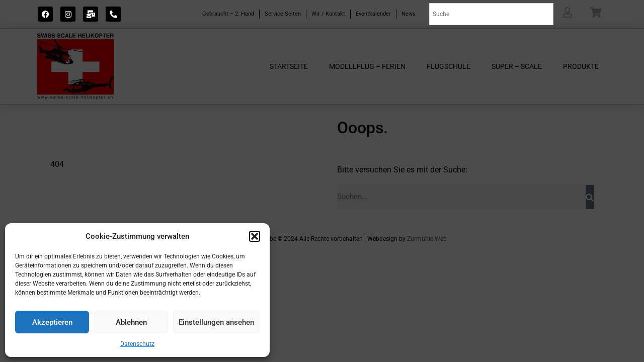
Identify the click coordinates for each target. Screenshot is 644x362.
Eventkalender (373, 14)
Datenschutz (137, 344)
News (409, 14)
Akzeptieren (52, 322)
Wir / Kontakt (328, 14)
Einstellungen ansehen (216, 322)
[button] (255, 236)
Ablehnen (131, 322)
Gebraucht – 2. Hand (228, 14)
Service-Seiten (283, 14)
